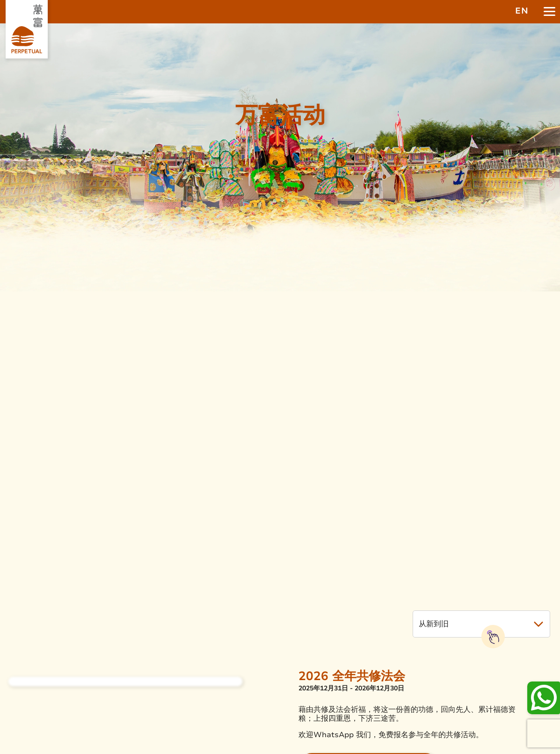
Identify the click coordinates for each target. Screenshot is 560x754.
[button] (481, 624)
